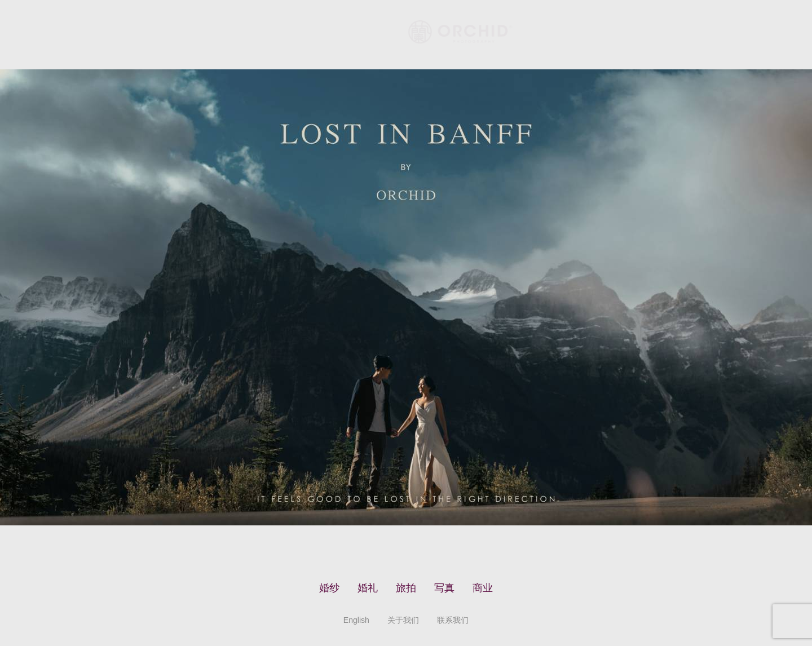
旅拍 (406, 588)
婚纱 (329, 588)
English (356, 620)
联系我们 (453, 620)
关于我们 (403, 620)
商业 (483, 588)
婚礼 (368, 588)
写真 (444, 588)
